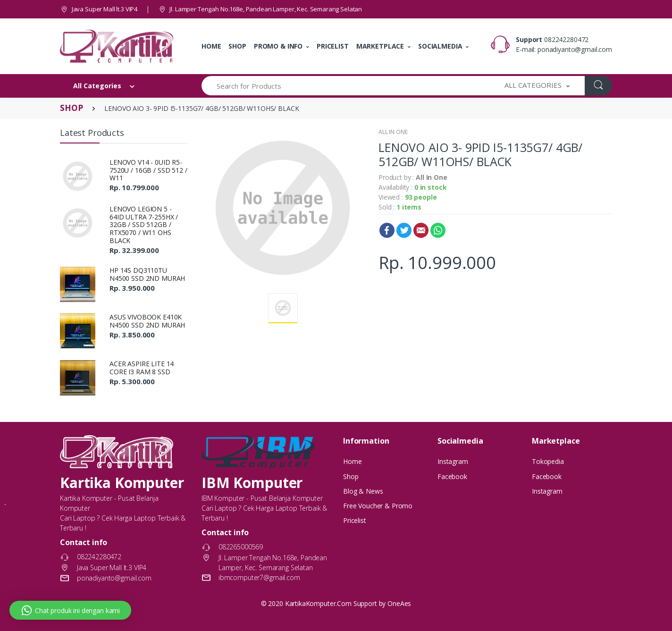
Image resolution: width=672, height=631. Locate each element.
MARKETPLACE (380, 46)
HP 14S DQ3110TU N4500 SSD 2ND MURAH (147, 274)
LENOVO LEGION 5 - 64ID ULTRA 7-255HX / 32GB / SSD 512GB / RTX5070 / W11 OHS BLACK (144, 225)
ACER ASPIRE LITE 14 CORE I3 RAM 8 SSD (142, 368)
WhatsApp (438, 230)
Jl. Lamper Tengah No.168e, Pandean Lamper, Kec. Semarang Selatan (260, 9)
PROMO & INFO (278, 46)
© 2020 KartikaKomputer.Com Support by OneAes (336, 603)
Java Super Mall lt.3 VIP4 (99, 9)
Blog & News (363, 491)
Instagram (453, 461)
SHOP (237, 46)
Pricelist (355, 520)
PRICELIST (333, 46)
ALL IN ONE (393, 132)
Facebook (387, 230)
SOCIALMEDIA (440, 46)
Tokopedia (548, 461)
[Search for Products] (346, 86)
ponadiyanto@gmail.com (575, 49)
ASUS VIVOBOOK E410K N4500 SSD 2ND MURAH (147, 321)
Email (421, 230)
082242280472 (566, 39)
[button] (537, 86)
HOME (211, 46)
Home (352, 461)
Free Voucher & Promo (378, 506)
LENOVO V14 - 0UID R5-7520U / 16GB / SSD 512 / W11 (148, 170)
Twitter (404, 230)
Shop (351, 476)
